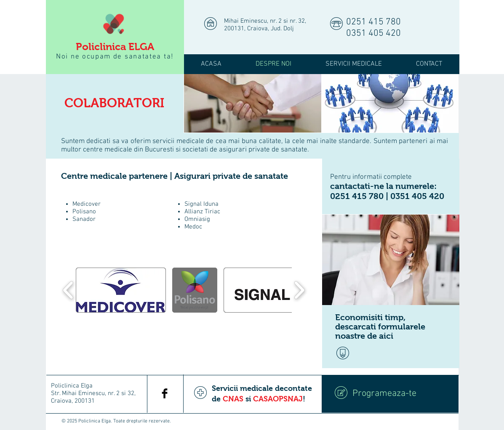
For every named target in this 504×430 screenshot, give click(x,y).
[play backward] (68, 290)
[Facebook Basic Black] (165, 393)
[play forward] (299, 290)
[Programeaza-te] (390, 394)
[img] (253, 103)
